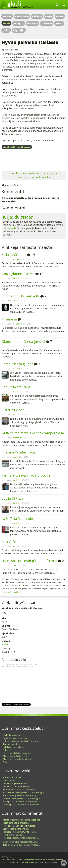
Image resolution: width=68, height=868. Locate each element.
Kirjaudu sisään (18, 217)
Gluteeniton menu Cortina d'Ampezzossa (33, 433)
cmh (15, 566)
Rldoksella (7, 750)
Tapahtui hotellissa (12, 744)
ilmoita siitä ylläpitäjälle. (12, 592)
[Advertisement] (34, 161)
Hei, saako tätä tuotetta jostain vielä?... (21, 838)
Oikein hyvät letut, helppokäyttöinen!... (20, 842)
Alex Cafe (9, 542)
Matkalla (32, 23)
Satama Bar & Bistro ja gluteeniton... (20, 789)
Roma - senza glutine (17, 364)
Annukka (16, 369)
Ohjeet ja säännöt (55, 860)
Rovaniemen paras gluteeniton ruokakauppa (23, 792)
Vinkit (6, 23)
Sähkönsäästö (30, 862)
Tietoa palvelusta (8, 860)
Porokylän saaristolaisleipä (15, 738)
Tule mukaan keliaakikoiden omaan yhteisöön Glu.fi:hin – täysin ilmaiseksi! (34, 175)
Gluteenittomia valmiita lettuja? (17, 759)
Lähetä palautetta (16, 862)
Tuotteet (47, 23)
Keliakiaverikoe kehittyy (14, 747)
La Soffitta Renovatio (17, 519)
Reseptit (19, 23)
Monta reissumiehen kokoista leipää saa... (22, 820)
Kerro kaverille (41, 860)
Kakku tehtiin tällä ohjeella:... (16, 823)
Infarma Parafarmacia (19, 452)
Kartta (60, 16)
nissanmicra (18, 346)
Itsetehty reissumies (12, 735)
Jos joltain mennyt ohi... (14, 835)
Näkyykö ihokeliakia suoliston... (17, 753)
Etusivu (7, 16)
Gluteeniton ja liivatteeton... (15, 783)
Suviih (15, 278)
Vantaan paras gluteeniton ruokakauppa (21, 798)
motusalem (17, 324)
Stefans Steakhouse (12, 777)
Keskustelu (22, 16)
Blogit (49, 16)
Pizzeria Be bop (13, 410)
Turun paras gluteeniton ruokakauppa (20, 795)
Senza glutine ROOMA (18, 274)
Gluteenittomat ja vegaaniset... (17, 786)
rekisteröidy (9, 228)
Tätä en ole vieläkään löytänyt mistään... (21, 845)
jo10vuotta (17, 259)
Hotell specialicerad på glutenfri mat (29, 561)
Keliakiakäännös (14, 255)
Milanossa (9, 319)
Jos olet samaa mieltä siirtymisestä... (20, 826)
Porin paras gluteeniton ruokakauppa (20, 801)
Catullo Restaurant (16, 387)
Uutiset (20, 860)
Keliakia (37, 16)
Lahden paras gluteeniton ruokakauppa (21, 804)
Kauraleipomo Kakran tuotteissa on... (20, 832)
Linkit (6, 30)
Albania (6, 762)
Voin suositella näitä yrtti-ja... (16, 829)
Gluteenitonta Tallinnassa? (15, 756)
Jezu (14, 301)
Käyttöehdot (29, 860)
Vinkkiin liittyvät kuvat (17, 147)
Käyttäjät (19, 30)
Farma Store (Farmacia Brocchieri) (28, 475)
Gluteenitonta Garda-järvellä (23, 342)
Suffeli (5, 644)
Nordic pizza (9, 780)
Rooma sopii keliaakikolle (21, 296)
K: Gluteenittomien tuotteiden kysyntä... (21, 741)
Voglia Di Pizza (12, 498)
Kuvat (59, 23)
